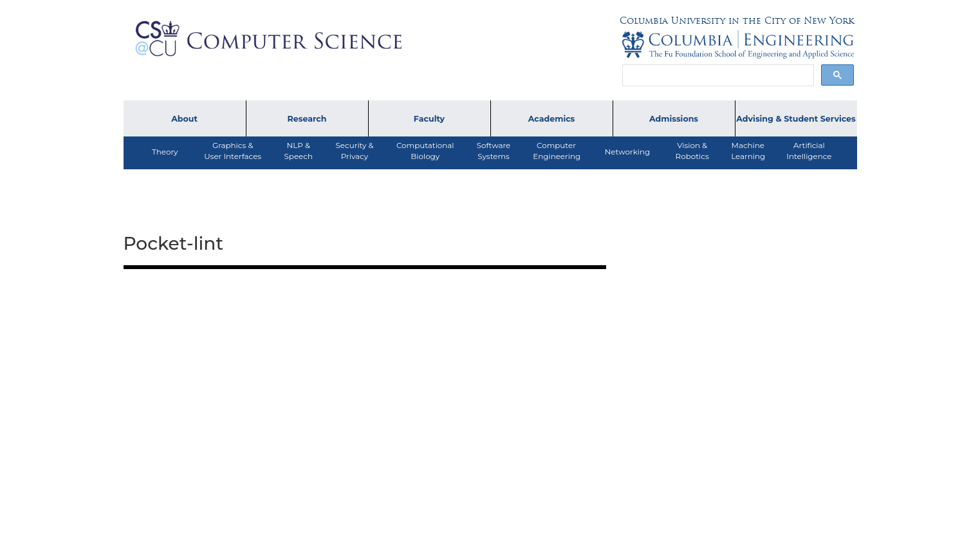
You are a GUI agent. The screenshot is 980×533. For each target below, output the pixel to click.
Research (307, 119)
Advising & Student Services (796, 119)
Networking (627, 152)
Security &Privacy (355, 151)
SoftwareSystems (494, 151)
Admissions (674, 119)
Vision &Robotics (692, 151)
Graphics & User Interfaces (233, 151)
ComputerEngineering (557, 151)
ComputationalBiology (425, 151)
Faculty (429, 119)
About (184, 119)
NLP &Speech (299, 151)
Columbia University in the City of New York (737, 21)
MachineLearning (748, 151)
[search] (717, 76)
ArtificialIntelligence (809, 151)
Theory (165, 152)
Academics (552, 119)
